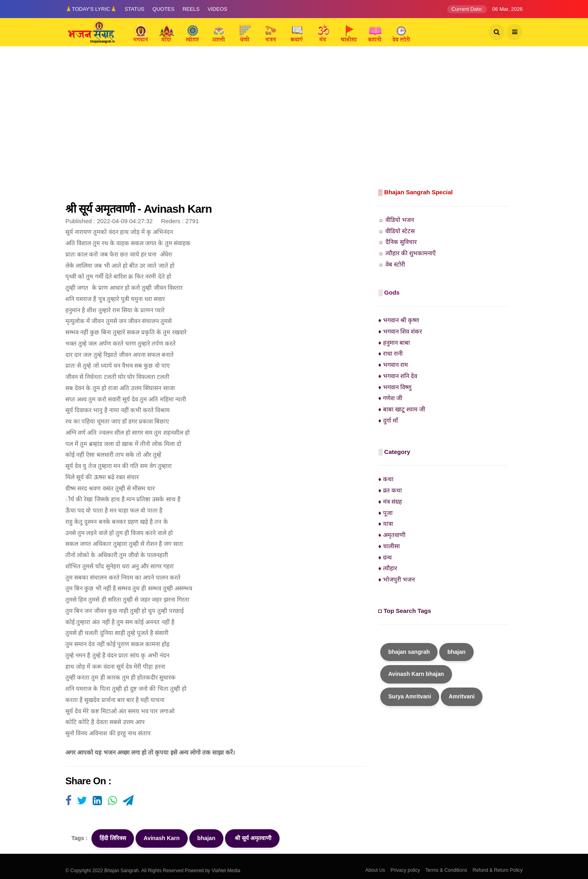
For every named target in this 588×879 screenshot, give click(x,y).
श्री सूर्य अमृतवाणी (252, 838)
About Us (375, 870)
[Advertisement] (294, 126)
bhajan (206, 838)
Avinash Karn (162, 838)
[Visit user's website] (68, 801)
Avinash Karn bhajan (416, 674)
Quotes (163, 9)
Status (135, 9)
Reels (191, 9)
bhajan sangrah (409, 652)
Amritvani (462, 696)
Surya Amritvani (410, 696)
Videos (218, 9)
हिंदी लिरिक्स (113, 838)
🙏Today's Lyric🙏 (91, 9)
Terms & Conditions (446, 870)
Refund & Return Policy (498, 870)
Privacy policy (405, 870)
